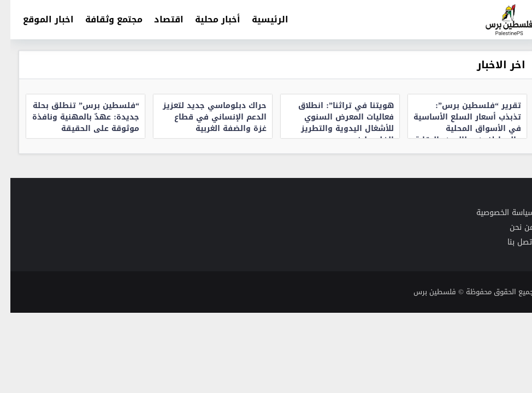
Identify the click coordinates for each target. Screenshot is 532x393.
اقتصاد (158, 19)
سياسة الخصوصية (495, 213)
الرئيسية (260, 19)
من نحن (512, 227)
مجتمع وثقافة (104, 19)
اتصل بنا (510, 242)
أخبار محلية (207, 19)
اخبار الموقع (38, 19)
